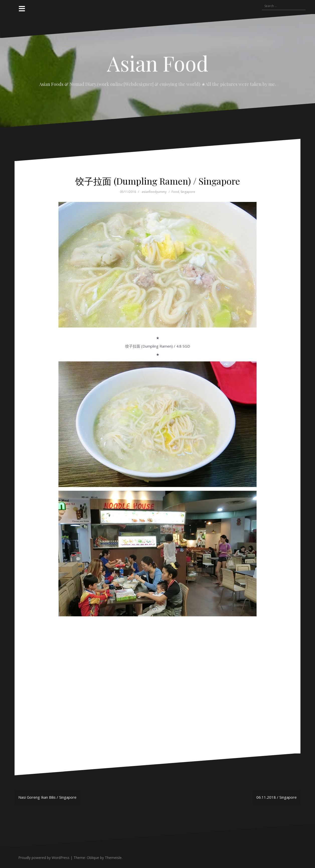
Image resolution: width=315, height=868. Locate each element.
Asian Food (158, 63)
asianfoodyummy (154, 192)
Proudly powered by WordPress (44, 858)
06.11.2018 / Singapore (277, 797)
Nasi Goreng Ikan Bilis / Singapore (47, 797)
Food (175, 192)
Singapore (188, 192)
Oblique (93, 858)
